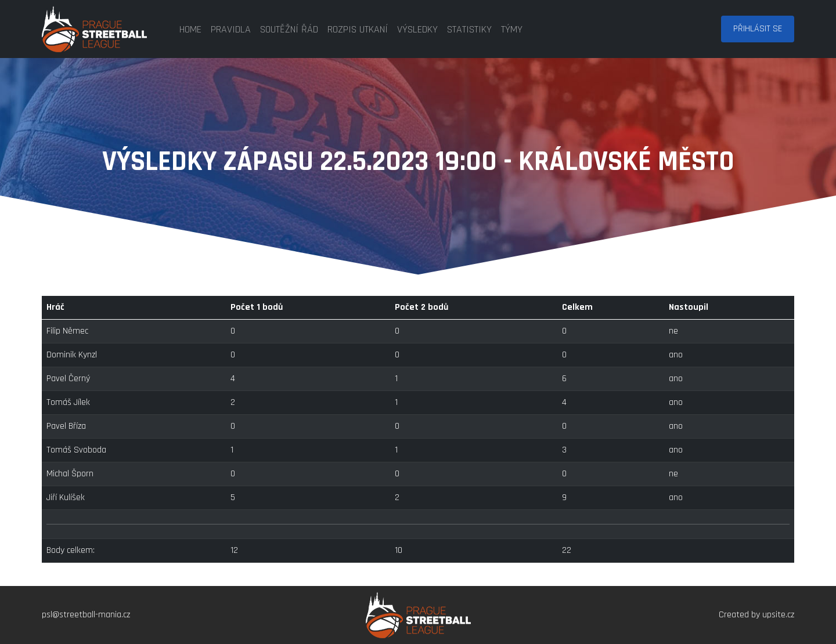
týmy (512, 29)
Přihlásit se (758, 29)
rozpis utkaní (358, 29)
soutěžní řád (289, 29)
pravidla (231, 29)
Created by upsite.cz (756, 615)
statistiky (469, 29)
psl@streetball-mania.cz (86, 615)
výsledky (417, 29)
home (190, 29)
